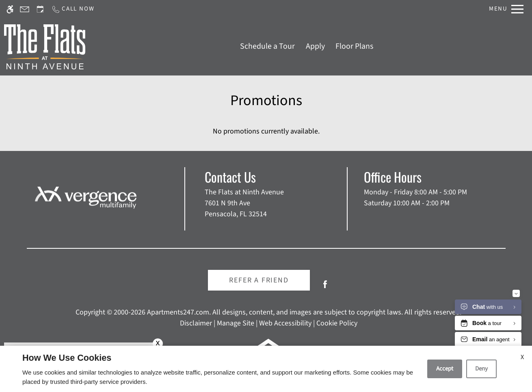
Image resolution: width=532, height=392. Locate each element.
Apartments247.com (178, 312)
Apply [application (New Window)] (315, 46)
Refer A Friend (259, 280)
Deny (481, 369)
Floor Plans (354, 46)
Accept (445, 369)
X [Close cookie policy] (522, 357)
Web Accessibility (285, 323)
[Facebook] (325, 288)
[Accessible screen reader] (10, 9)
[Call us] (73, 9)
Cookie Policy (337, 323)
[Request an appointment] (40, 9)
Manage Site (236, 323)
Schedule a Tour (267, 46)
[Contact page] (25, 9)
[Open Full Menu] (506, 9)
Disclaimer (196, 323)
